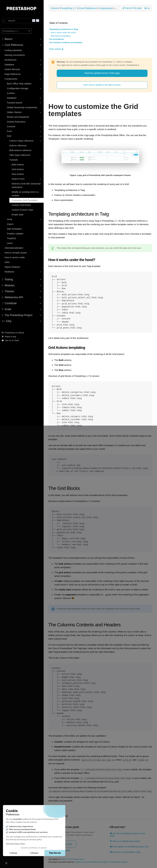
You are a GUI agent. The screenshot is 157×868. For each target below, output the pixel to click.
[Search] (22, 21)
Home (55, 8)
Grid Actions (18, 169)
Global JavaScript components (23, 107)
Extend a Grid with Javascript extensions (27, 185)
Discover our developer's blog (126, 852)
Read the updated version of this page (103, 73)
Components (106, 8)
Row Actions (18, 174)
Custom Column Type (23, 210)
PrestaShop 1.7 (69, 8)
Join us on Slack (11, 340)
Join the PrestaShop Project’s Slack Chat (128, 834)
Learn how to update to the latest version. (103, 85)
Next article (57, 49)
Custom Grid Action (22, 205)
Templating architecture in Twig (64, 29)
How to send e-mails (15, 257)
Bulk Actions (18, 165)
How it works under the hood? (64, 33)
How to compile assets (16, 253)
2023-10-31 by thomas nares (73, 859)
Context (11, 93)
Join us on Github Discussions (125, 841)
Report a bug (9, 337)
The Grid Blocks (57, 39)
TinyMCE (12, 238)
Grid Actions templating (61, 36)
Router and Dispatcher (19, 117)
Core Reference (88, 8)
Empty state (18, 215)
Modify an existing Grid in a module (26, 194)
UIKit (8, 262)
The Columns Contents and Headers (67, 43)
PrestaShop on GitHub (14, 333)
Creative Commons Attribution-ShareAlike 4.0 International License (102, 862)
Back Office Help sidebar (20, 84)
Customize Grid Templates (25, 200)
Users (10, 243)
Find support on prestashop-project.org (129, 846)
